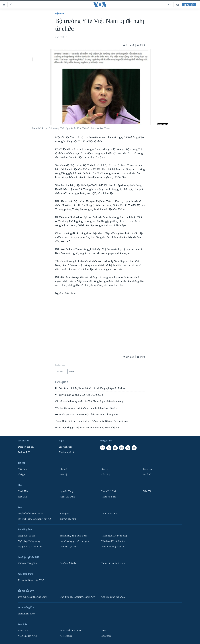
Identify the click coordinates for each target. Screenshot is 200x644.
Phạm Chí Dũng (67, 497)
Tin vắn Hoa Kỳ (109, 514)
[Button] (128, 45)
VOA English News (28, 636)
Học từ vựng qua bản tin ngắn (74, 541)
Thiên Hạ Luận (109, 497)
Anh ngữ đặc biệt (68, 547)
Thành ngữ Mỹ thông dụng (114, 536)
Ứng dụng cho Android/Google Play (77, 597)
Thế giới (22, 475)
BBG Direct (24, 630)
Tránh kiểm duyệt (26, 614)
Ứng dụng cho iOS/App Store (32, 597)
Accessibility (66, 636)
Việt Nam (59, 14)
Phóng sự (64, 514)
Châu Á (63, 469)
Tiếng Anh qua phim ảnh (30, 547)
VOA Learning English (113, 547)
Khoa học (148, 469)
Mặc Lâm (23, 497)
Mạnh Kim (23, 491)
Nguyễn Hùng (66, 491)
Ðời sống (106, 475)
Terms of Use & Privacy (113, 563)
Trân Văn (148, 491)
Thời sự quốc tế (67, 452)
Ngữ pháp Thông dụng (29, 541)
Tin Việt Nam (66, 447)
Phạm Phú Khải (109, 491)
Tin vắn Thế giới (68, 519)
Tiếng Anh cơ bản (27, 536)
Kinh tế (105, 469)
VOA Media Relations (70, 630)
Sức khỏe (148, 475)
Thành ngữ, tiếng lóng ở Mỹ (73, 536)
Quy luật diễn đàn (68, 563)
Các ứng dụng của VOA (113, 597)
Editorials (106, 636)
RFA (104, 630)
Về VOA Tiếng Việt (28, 563)
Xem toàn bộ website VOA (31, 580)
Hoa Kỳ (63, 475)
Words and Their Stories (113, 541)
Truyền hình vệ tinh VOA (30, 514)
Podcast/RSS (24, 452)
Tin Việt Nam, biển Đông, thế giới (35, 519)
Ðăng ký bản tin (26, 447)
